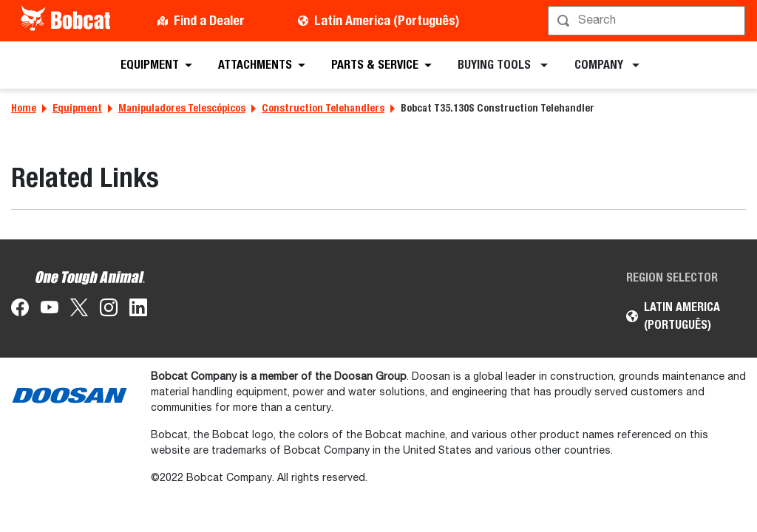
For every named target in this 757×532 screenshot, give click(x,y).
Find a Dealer (209, 20)
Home (24, 108)
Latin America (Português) (387, 20)
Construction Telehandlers (323, 108)
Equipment (77, 108)
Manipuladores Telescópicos (182, 108)
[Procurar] (648, 21)
